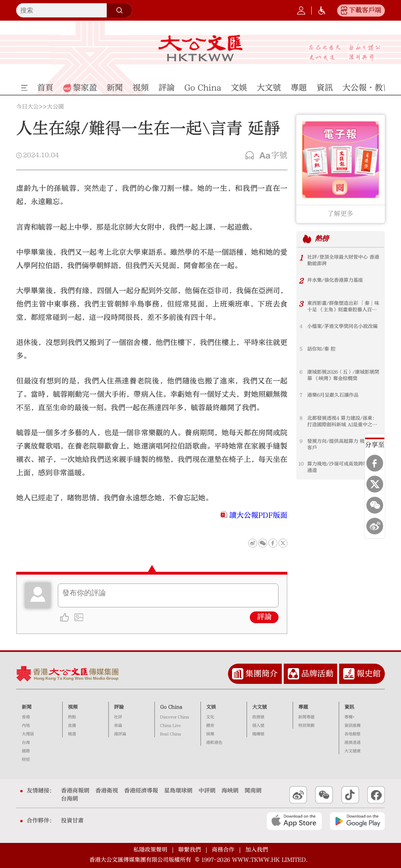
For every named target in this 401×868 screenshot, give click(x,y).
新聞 (27, 707)
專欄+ (349, 717)
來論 (118, 726)
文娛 (211, 707)
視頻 (73, 707)
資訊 (349, 707)
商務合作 (223, 850)
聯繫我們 (190, 850)
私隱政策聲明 (150, 850)
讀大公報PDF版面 (258, 515)
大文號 (260, 707)
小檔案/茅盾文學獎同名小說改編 (342, 326)
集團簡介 (262, 674)
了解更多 (340, 214)
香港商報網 (75, 791)
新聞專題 (306, 717)
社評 (118, 717)
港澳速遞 (352, 743)
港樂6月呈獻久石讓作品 (333, 395)
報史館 (369, 674)
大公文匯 (200, 48)
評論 (264, 617)
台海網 (70, 799)
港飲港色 (214, 743)
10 (301, 464)
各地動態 (352, 734)
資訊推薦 (352, 726)
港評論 (120, 734)
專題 (303, 707)
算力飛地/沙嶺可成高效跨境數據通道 (342, 467)
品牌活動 (317, 674)
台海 (26, 743)
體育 (210, 726)
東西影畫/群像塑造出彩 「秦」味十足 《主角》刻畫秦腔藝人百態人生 (343, 307)
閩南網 (253, 791)
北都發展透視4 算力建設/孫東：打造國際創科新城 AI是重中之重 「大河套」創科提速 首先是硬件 (342, 421)
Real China (171, 734)
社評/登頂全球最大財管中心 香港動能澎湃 (343, 260)
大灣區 (28, 734)
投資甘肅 (72, 821)
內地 (26, 726)
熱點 (72, 717)
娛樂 (210, 734)
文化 (210, 717)
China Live (170, 726)
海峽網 (230, 791)
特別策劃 (306, 726)
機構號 (258, 734)
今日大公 (27, 107)
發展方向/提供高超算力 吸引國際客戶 (343, 444)
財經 (26, 760)
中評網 (207, 791)
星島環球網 (178, 791)
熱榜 (322, 239)
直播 (72, 726)
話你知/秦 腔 (321, 349)
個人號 (258, 726)
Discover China (175, 717)
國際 (26, 751)
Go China (171, 707)
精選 (72, 734)
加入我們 (257, 850)
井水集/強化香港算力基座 (335, 280)
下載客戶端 (365, 10)
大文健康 (352, 751)
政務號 (258, 717)
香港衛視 (107, 791)
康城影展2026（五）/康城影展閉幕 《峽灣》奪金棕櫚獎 (343, 375)
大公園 (55, 107)
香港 (26, 717)
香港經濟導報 (141, 791)
